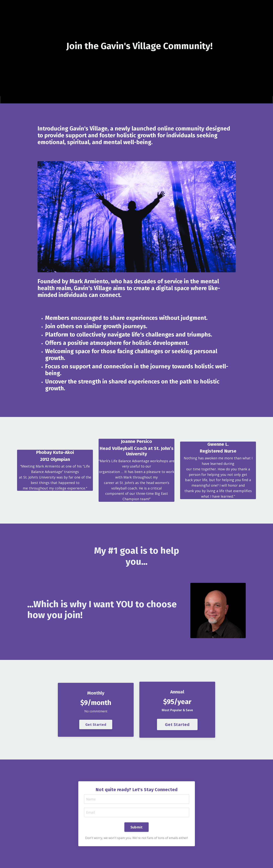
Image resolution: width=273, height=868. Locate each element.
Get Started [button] (96, 724)
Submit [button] (137, 827)
